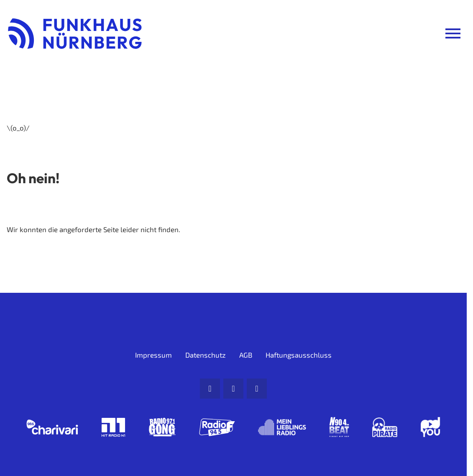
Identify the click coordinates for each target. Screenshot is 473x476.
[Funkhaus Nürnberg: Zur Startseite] (75, 33)
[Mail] (210, 389)
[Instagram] (257, 389)
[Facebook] (233, 389)
